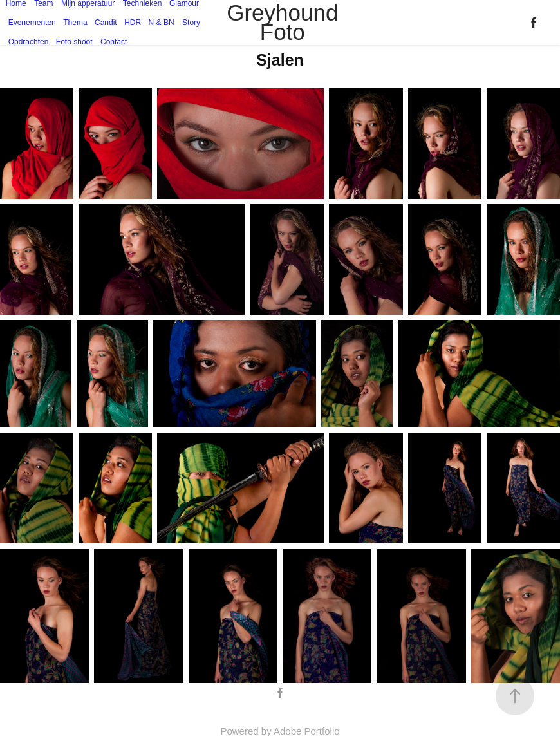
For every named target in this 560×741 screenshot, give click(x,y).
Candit (106, 23)
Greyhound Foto (285, 22)
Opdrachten (29, 42)
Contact (114, 42)
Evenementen (32, 23)
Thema (75, 23)
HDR (133, 23)
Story (191, 23)
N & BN (162, 23)
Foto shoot (74, 42)
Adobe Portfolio (307, 731)
